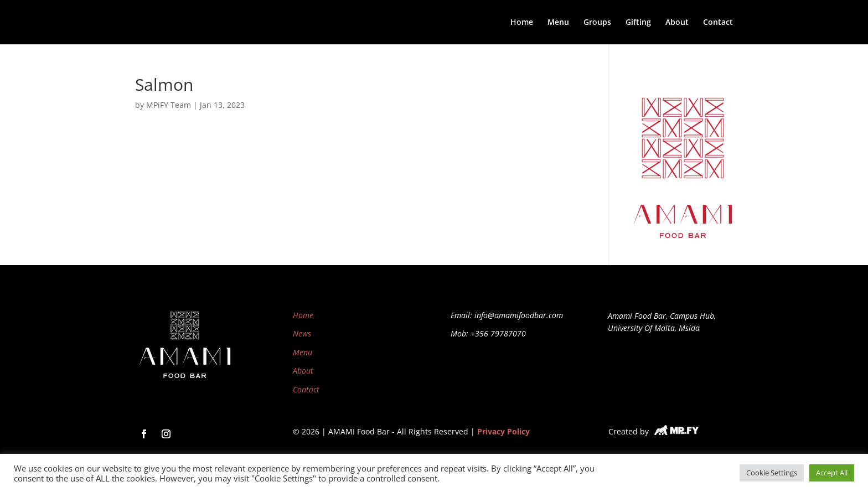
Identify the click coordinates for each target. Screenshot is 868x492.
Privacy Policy (503, 431)
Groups (597, 23)
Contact (718, 23)
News (302, 333)
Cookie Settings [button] (772, 473)
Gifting (638, 23)
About (677, 23)
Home (522, 23)
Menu (558, 23)
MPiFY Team (169, 105)
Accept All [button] (832, 473)
